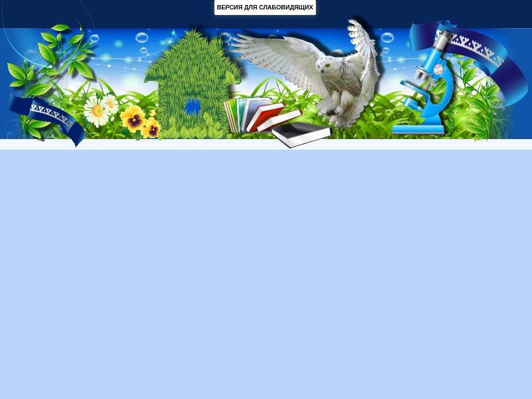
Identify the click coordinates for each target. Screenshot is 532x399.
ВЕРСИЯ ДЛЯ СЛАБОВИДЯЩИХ (265, 7)
